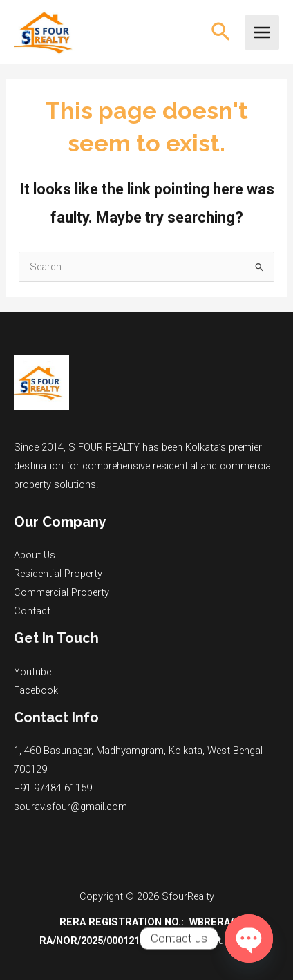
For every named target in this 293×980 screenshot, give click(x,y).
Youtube (32, 672)
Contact (32, 611)
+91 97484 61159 (53, 788)
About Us (35, 555)
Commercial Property (62, 592)
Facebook (36, 690)
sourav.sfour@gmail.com (70, 807)
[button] (221, 32)
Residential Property (58, 574)
